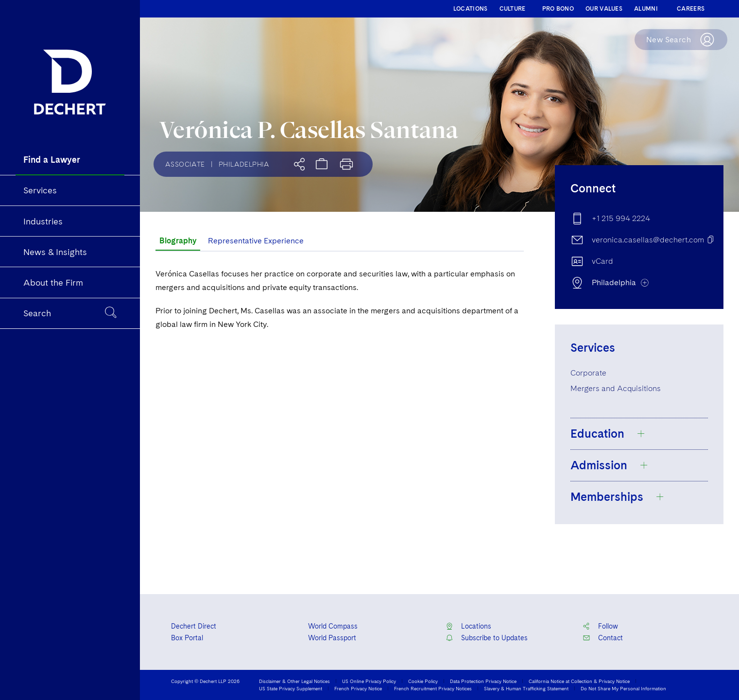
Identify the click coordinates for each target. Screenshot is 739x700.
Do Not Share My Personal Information (623, 688)
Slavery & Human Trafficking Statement (526, 688)
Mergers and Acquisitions (616, 388)
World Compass (333, 626)
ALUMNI (646, 9)
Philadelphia (244, 164)
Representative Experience (256, 241)
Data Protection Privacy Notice (483, 681)
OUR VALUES (604, 9)
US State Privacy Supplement (291, 688)
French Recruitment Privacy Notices (433, 688)
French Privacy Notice (358, 688)
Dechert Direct (194, 626)
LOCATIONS (471, 9)
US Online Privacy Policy (369, 681)
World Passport (332, 638)
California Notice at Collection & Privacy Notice (579, 681)
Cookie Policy (423, 681)
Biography (178, 241)
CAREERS (691, 9)
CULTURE (513, 9)
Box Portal (187, 638)
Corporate (588, 373)
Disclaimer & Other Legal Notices (294, 681)
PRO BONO (558, 9)
